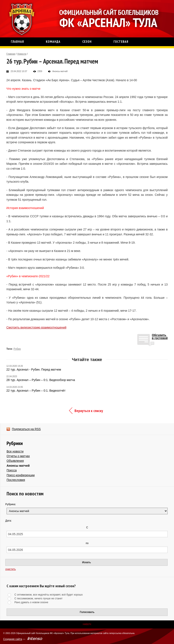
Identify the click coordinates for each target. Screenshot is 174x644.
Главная (11, 54)
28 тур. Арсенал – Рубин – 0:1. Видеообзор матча (41, 380)
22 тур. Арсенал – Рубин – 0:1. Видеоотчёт (36, 391)
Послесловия (16, 480)
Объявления (15, 461)
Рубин (17, 349)
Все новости (15, 451)
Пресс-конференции (21, 475)
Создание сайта (13, 639)
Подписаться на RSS (26, 429)
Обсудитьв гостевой (160, 337)
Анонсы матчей (18, 466)
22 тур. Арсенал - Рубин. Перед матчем (34, 370)
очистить (11, 569)
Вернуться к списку (89, 411)
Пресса (12, 470)
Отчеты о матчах (18, 456)
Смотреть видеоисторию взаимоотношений (36, 327)
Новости (22, 54)
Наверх (87, 624)
